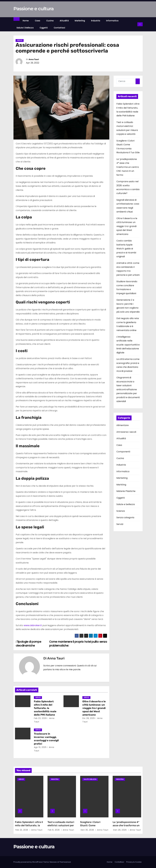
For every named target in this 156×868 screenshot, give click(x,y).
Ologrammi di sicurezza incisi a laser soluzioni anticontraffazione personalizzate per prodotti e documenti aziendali (128, 389)
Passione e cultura (34, 9)
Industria (96, 21)
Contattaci (59, 28)
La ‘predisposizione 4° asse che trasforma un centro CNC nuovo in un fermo (128, 167)
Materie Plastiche (126, 491)
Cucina (50, 21)
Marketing (80, 21)
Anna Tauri (34, 59)
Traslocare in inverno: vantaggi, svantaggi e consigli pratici (46, 739)
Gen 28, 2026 (120, 830)
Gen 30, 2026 (88, 830)
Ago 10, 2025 (40, 747)
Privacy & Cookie (134, 862)
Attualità (64, 21)
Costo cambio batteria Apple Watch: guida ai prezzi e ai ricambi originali (126, 249)
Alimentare (123, 425)
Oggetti (44, 28)
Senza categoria (125, 517)
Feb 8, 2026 (54, 830)
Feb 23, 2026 (40, 718)
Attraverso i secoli (126, 432)
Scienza (121, 511)
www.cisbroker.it (33, 625)
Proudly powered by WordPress (28, 862)
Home (26, 21)
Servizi (20, 40)
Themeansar (65, 862)
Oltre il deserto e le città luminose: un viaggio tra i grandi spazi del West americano (94, 708)
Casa (38, 21)
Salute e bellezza (25, 28)
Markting (121, 485)
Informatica (112, 21)
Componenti (123, 452)
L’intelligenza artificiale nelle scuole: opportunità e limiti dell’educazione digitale (128, 345)
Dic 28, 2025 (89, 718)
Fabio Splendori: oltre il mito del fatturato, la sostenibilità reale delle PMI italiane (45, 708)
